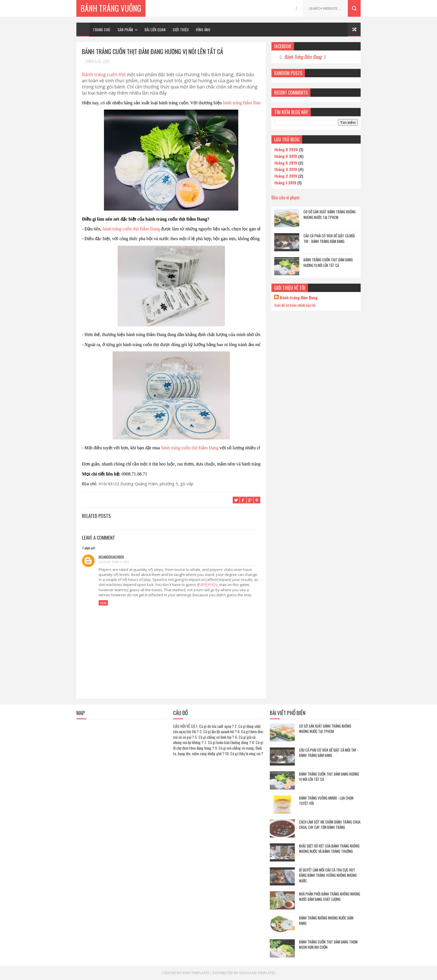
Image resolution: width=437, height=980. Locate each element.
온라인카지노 (208, 585)
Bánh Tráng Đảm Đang (303, 57)
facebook (296, 8)
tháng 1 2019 (285, 183)
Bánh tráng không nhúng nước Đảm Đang (326, 921)
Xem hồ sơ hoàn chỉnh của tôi (295, 305)
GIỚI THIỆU (181, 30)
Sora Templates (196, 973)
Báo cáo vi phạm (286, 197)
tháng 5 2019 (286, 163)
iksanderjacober (111, 557)
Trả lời (103, 603)
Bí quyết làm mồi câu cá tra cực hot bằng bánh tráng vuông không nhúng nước (328, 875)
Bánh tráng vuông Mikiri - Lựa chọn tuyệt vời (326, 801)
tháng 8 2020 (286, 149)
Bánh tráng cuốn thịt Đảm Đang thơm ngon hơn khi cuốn (328, 945)
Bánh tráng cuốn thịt (104, 74)
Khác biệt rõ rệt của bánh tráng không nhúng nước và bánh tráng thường (329, 849)
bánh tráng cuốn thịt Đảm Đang (131, 229)
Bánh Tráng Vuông (111, 8)
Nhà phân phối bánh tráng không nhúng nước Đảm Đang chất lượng (330, 897)
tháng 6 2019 (286, 156)
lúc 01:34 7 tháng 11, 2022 (114, 562)
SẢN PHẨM (125, 30)
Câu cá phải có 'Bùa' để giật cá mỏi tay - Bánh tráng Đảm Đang (329, 238)
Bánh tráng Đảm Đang (299, 298)
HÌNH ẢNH (203, 30)
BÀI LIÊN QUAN (155, 30)
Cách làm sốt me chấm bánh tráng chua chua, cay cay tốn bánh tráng (330, 825)
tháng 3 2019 (286, 169)
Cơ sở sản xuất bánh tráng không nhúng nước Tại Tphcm (330, 214)
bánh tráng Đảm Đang (244, 103)
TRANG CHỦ (102, 30)
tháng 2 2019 (286, 176)
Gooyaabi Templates (257, 973)
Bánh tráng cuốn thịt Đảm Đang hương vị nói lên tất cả (328, 262)
